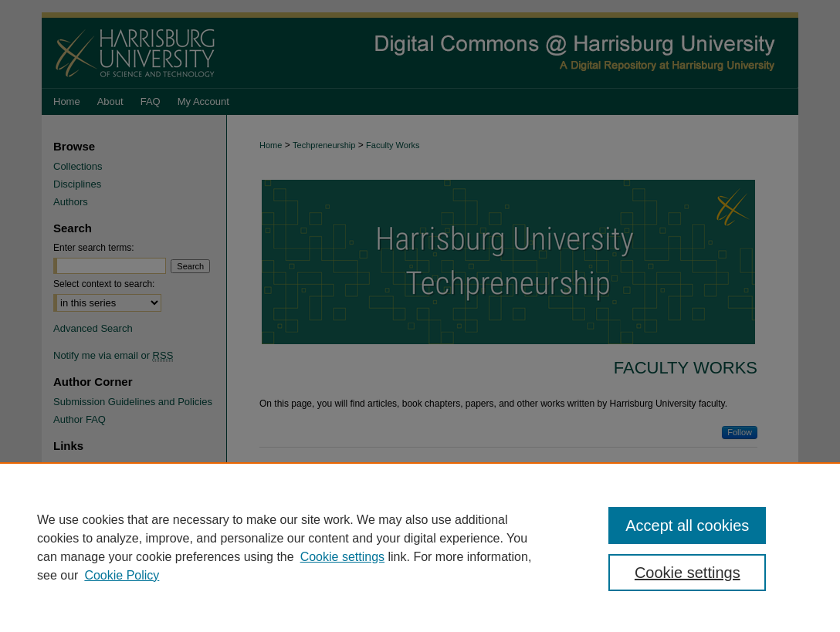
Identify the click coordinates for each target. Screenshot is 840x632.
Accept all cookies (687, 526)
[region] (420, 547)
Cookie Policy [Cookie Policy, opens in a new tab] (122, 575)
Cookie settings (342, 557)
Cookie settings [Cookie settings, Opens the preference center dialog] (688, 573)
